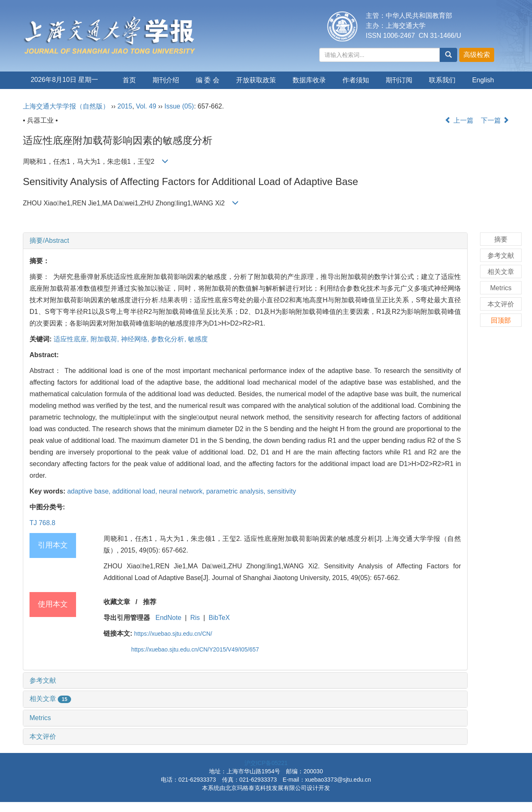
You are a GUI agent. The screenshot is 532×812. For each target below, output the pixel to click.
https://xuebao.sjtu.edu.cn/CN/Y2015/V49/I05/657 (195, 649)
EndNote (168, 618)
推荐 (150, 602)
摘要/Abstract (49, 241)
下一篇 (495, 120)
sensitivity (282, 491)
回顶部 (501, 320)
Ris (195, 618)
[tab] (245, 241)
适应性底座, (72, 339)
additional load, (135, 491)
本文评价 (43, 737)
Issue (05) (179, 106)
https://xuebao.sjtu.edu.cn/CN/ (173, 634)
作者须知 (356, 80)
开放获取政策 (256, 80)
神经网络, (136, 339)
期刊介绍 (166, 80)
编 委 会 (208, 80)
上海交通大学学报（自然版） (66, 106)
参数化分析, (169, 339)
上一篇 (459, 120)
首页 (129, 80)
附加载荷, (106, 339)
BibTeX (219, 618)
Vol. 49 (146, 106)
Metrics (40, 718)
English (483, 80)
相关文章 (50, 699)
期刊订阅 (399, 80)
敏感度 (198, 339)
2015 (125, 106)
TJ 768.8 (42, 523)
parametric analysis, (237, 491)
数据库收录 (309, 80)
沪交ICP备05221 (266, 763)
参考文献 (43, 680)
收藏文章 (117, 602)
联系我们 (442, 80)
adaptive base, (90, 491)
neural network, (182, 491)
